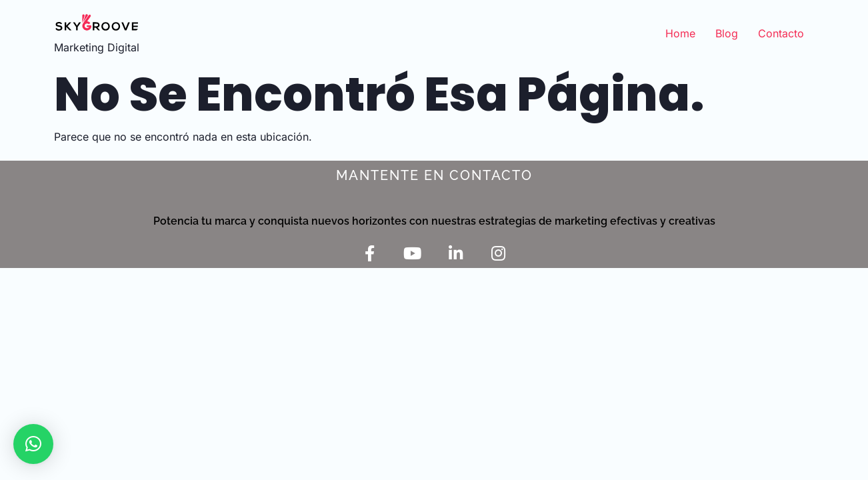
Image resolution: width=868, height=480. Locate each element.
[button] (33, 444)
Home (680, 33)
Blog (727, 33)
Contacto (781, 33)
